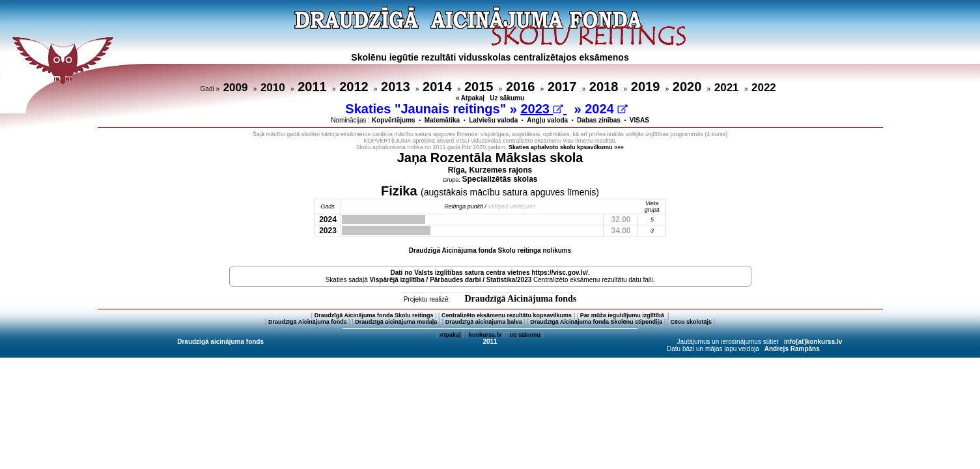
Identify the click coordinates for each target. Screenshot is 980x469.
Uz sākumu (507, 98)
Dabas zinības (599, 120)
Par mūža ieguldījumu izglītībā (623, 315)
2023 (541, 109)
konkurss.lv (485, 335)
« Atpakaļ (470, 98)
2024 (606, 109)
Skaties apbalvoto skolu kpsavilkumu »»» (566, 147)
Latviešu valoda (493, 120)
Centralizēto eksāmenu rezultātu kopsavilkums (507, 315)
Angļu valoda (547, 120)
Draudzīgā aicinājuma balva (484, 322)
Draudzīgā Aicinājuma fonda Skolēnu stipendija (596, 322)
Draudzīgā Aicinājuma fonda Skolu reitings (374, 315)
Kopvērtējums (394, 120)
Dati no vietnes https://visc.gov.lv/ (489, 273)
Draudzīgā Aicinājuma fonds (520, 299)
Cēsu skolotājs (692, 322)
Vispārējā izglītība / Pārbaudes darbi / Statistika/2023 (451, 280)
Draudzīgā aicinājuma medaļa (396, 322)
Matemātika (442, 120)
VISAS (639, 120)
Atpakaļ (450, 335)
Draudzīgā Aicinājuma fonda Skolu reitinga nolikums (490, 250)
